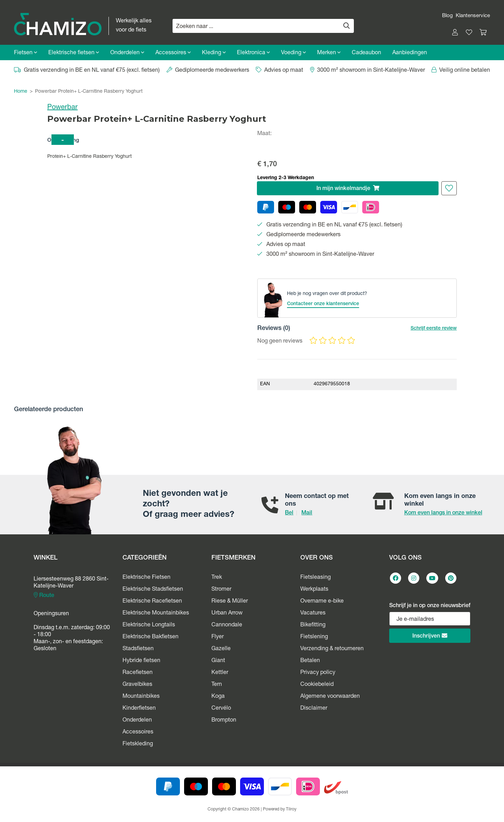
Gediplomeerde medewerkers (208, 71)
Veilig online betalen (461, 71)
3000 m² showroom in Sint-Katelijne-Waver (367, 71)
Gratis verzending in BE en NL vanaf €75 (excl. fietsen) (87, 71)
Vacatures (313, 613)
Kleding (214, 53)
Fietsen (26, 53)
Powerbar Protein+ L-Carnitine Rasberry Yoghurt (89, 92)
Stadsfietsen (138, 649)
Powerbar (62, 108)
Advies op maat (279, 71)
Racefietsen (138, 673)
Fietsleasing (316, 578)
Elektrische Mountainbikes (156, 613)
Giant (218, 661)
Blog (447, 16)
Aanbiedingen (410, 53)
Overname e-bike (322, 602)
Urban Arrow (227, 613)
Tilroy (291, 809)
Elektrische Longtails (149, 625)
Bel (289, 513)
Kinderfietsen (139, 709)
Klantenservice (473, 16)
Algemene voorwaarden (330, 697)
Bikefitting (313, 625)
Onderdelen (127, 53)
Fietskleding (138, 744)
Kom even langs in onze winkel (443, 513)
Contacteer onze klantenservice (323, 304)
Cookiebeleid (317, 685)
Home (21, 92)
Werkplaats (314, 590)
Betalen (310, 661)
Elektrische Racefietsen (152, 602)
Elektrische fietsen (74, 53)
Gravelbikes (137, 685)
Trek (217, 578)
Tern (217, 685)
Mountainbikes (141, 697)
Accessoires (173, 53)
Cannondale (227, 625)
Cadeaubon (366, 53)
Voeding (293, 53)
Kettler (220, 673)
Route (44, 595)
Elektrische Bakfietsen (150, 637)
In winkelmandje (348, 188)
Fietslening (314, 637)
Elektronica (253, 53)
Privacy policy (318, 673)
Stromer (221, 590)
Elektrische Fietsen (146, 578)
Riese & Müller (230, 602)
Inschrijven (430, 636)
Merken (329, 53)
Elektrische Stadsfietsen (153, 590)
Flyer (218, 637)
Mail (307, 513)
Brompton (224, 721)
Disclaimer (314, 709)
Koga (218, 697)
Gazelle (221, 649)
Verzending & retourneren (332, 649)
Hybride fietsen (141, 661)
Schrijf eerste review (434, 329)
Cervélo (221, 709)
